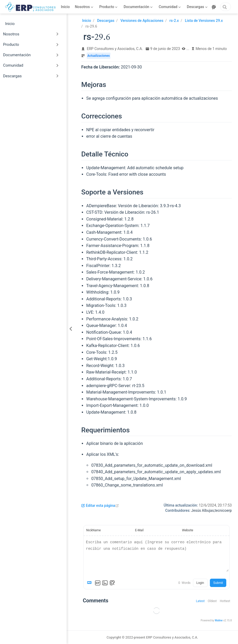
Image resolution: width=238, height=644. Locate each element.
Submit (218, 583)
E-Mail (139, 530)
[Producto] (108, 7)
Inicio (65, 7)
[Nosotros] (84, 7)
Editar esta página (100, 506)
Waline (219, 620)
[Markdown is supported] (90, 583)
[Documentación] (138, 7)
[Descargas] (197, 7)
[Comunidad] (170, 7)
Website (188, 530)
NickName (93, 530)
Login (200, 583)
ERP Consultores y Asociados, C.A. (115, 49)
